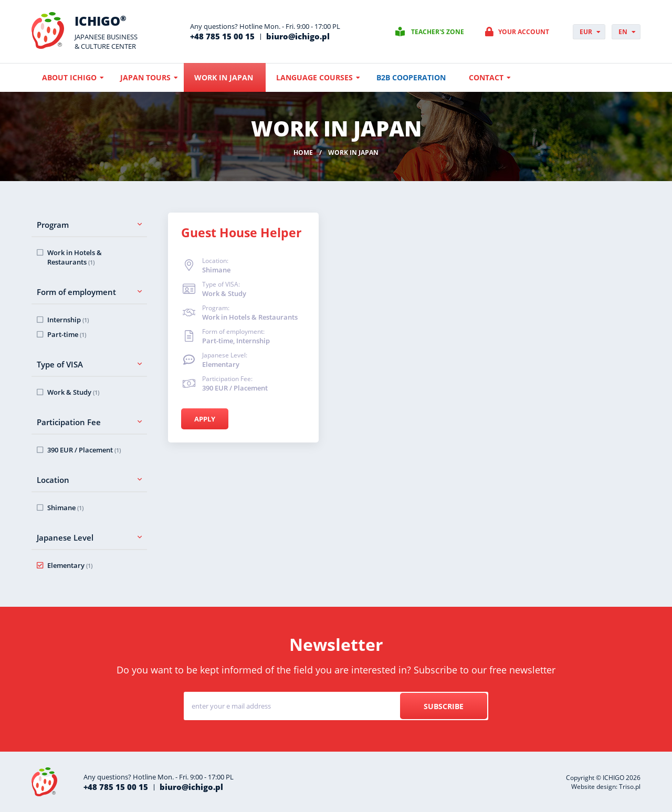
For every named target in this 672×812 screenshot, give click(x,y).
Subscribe (444, 706)
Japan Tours (145, 77)
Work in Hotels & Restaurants (75, 257)
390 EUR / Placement (84, 450)
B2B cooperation (411, 77)
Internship (68, 320)
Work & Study (73, 392)
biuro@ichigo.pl (298, 36)
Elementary (70, 565)
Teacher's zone (438, 32)
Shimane (65, 508)
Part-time (67, 334)
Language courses (314, 77)
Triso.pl (630, 787)
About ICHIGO (69, 77)
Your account (524, 32)
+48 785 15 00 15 (222, 36)
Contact (486, 77)
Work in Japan (224, 77)
